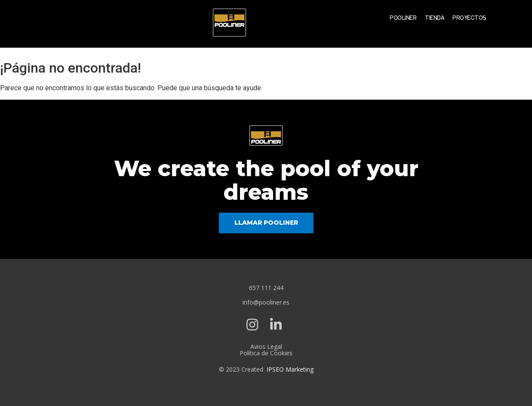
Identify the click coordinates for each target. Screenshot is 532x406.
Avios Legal (266, 346)
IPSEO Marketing (290, 369)
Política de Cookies (266, 353)
